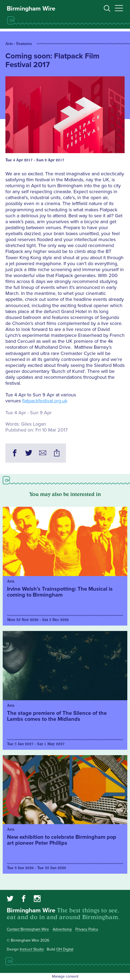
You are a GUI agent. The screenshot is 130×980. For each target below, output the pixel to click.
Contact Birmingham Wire (28, 929)
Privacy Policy (87, 929)
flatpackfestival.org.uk (45, 401)
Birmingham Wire (31, 9)
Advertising (62, 929)
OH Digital (65, 949)
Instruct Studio (32, 949)
